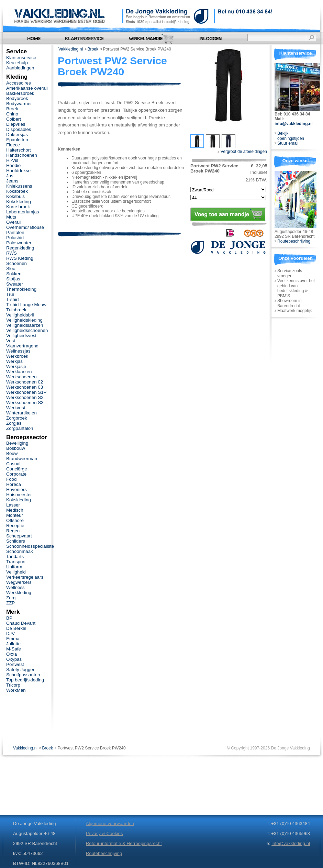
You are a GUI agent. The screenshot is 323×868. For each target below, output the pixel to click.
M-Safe (14, 649)
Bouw (12, 453)
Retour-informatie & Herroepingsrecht (124, 843)
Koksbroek (17, 191)
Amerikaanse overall (27, 88)
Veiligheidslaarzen (25, 325)
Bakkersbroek (20, 93)
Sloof (11, 269)
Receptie (15, 526)
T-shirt (13, 299)
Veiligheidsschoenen (27, 330)
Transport (16, 562)
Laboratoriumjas (23, 212)
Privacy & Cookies (104, 833)
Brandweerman (22, 459)
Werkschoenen (21, 377)
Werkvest (16, 408)
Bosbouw (16, 448)
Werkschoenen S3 (25, 403)
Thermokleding (21, 289)
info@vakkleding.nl (294, 124)
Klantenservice (21, 58)
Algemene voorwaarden (110, 824)
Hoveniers (16, 489)
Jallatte (13, 644)
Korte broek (18, 207)
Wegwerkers (19, 582)
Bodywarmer (19, 104)
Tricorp (13, 685)
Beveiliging (17, 443)
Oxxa (12, 654)
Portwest (15, 664)
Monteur (15, 515)
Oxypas (14, 659)
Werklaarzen (19, 372)
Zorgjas (14, 423)
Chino (12, 114)
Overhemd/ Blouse (25, 227)
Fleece (13, 145)
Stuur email (288, 143)
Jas (10, 176)
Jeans (12, 181)
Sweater (15, 284)
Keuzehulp (17, 63)
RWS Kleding (20, 258)
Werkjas (14, 361)
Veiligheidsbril (20, 315)
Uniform (14, 567)
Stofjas (13, 279)
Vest (11, 341)
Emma (13, 639)
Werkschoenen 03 (25, 387)
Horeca (14, 484)
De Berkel (16, 628)
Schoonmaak (20, 551)
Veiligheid (16, 572)
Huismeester (19, 495)
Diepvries (16, 124)
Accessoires (19, 83)
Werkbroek (17, 356)
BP (9, 618)
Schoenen (16, 263)
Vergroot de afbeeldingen (242, 152)
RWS (12, 253)
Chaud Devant (21, 623)
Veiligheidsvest (21, 336)
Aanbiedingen (20, 68)
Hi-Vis (12, 160)
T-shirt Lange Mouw (26, 305)
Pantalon (15, 232)
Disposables (19, 129)
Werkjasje (16, 366)
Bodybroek (17, 98)
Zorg (11, 598)
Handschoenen (22, 155)
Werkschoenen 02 (25, 382)
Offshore (15, 520)
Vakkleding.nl (71, 49)
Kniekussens (19, 186)
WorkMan (16, 690)
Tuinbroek (16, 310)
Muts (11, 217)
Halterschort (19, 150)
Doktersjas (17, 135)
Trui (10, 294)
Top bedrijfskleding (25, 680)
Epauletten (17, 140)
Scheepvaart (19, 536)
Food (11, 479)
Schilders (16, 541)
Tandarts (15, 557)
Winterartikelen (21, 413)
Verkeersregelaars (25, 577)
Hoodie (13, 165)
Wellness (15, 587)
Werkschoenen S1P (26, 392)
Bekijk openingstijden (291, 136)
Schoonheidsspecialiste (30, 546)
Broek (93, 49)
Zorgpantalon (20, 428)
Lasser (13, 505)
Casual (13, 464)
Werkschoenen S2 (25, 397)
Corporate (16, 474)
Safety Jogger (20, 670)
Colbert (14, 119)
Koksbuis (15, 196)
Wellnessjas (18, 351)
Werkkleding (19, 593)
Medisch (15, 510)
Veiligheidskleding (24, 320)
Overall (13, 222)
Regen (13, 531)
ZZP (10, 603)
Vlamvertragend (22, 346)
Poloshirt (15, 238)
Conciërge (17, 469)
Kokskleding (19, 202)
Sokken (14, 274)
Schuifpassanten (23, 675)
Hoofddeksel (19, 171)
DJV (10, 633)
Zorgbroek (17, 418)
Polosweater (19, 243)
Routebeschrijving (294, 241)
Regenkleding (20, 248)
